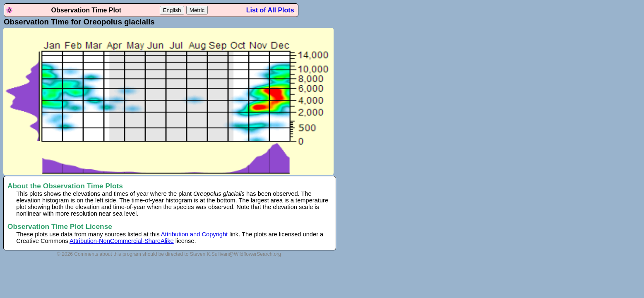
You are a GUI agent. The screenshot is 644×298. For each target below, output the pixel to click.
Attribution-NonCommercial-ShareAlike (122, 241)
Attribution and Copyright (194, 234)
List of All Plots (271, 10)
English (172, 10)
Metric (197, 10)
